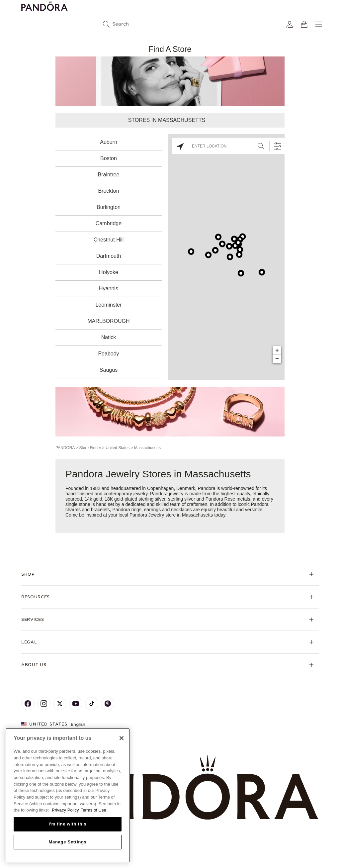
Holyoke (109, 272)
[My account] (290, 24)
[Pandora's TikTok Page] (92, 704)
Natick (109, 337)
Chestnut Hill (109, 240)
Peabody (108, 354)
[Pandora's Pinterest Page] (108, 704)
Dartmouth (109, 256)
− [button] (277, 359)
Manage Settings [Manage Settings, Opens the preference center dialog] (67, 842)
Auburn (109, 142)
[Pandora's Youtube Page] (76, 704)
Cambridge (109, 223)
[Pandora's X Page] (60, 704)
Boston (109, 158)
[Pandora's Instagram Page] (44, 704)
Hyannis (109, 289)
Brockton (108, 191)
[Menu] (319, 24)
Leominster (108, 305)
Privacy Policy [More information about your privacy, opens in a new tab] (65, 810)
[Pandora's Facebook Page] (28, 704)
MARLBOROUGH (108, 321)
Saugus (109, 370)
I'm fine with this (68, 824)
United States (118, 448)
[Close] (122, 738)
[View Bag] (304, 24)
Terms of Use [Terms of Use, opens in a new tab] (93, 810)
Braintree (109, 175)
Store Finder (90, 448)
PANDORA (65, 448)
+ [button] (277, 350)
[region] (68, 795)
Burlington (109, 207)
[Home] (170, 788)
